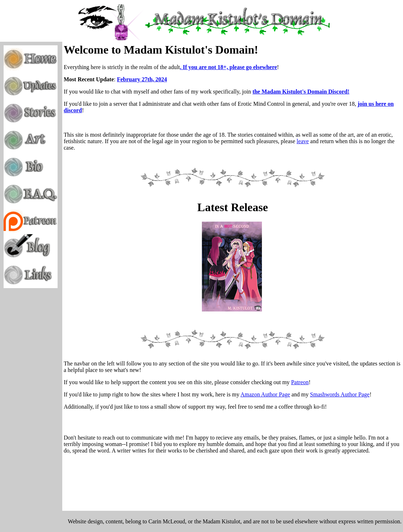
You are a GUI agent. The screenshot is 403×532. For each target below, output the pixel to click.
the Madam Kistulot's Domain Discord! (301, 92)
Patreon (300, 382)
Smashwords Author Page (340, 394)
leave (303, 141)
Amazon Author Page (265, 394)
